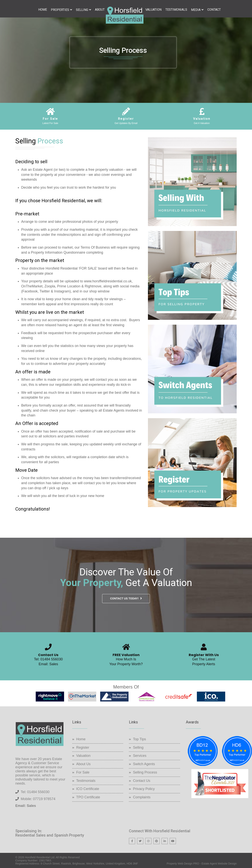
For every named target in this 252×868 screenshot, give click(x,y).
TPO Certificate (88, 797)
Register (83, 747)
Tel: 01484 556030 (48, 659)
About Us (83, 764)
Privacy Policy (144, 789)
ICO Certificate (88, 789)
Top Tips (139, 739)
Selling (82, 10)
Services (140, 756)
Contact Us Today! (124, 598)
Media (196, 10)
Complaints (142, 797)
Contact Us (142, 781)
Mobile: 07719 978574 (38, 799)
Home (43, 10)
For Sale (83, 772)
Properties (60, 10)
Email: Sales (48, 664)
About (100, 10)
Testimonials (176, 10)
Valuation (153, 10)
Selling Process (145, 772)
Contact (214, 10)
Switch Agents (144, 764)
